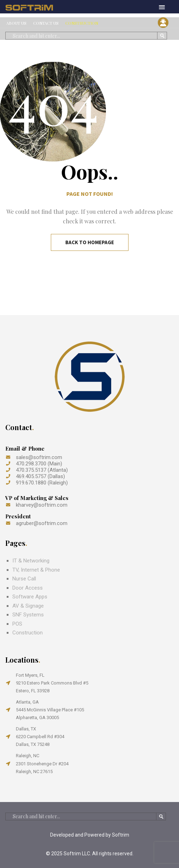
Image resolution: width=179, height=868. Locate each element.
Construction (28, 633)
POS (17, 624)
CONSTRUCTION (82, 23)
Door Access (28, 588)
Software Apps (30, 597)
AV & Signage (28, 606)
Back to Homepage (90, 242)
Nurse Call (24, 579)
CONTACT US (46, 23)
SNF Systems (28, 615)
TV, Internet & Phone (36, 570)
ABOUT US (16, 23)
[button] (162, 8)
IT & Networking (31, 561)
